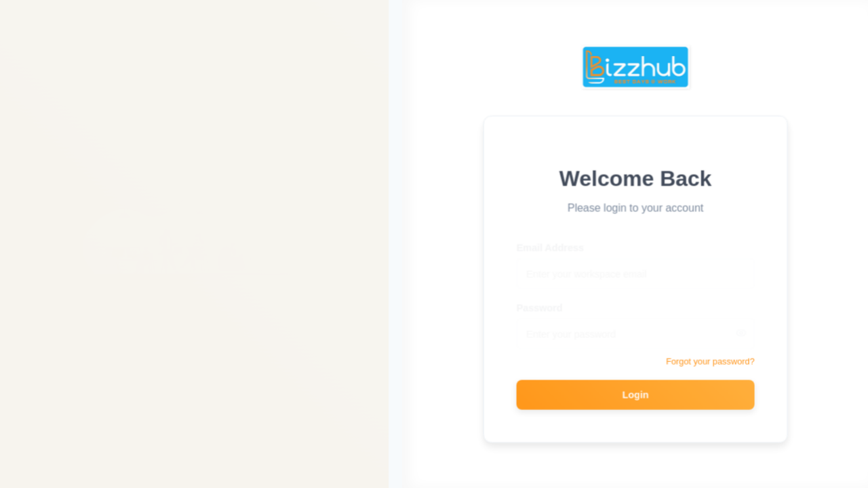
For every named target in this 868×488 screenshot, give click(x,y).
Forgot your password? (712, 361)
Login (638, 394)
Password (542, 303)
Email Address (553, 243)
